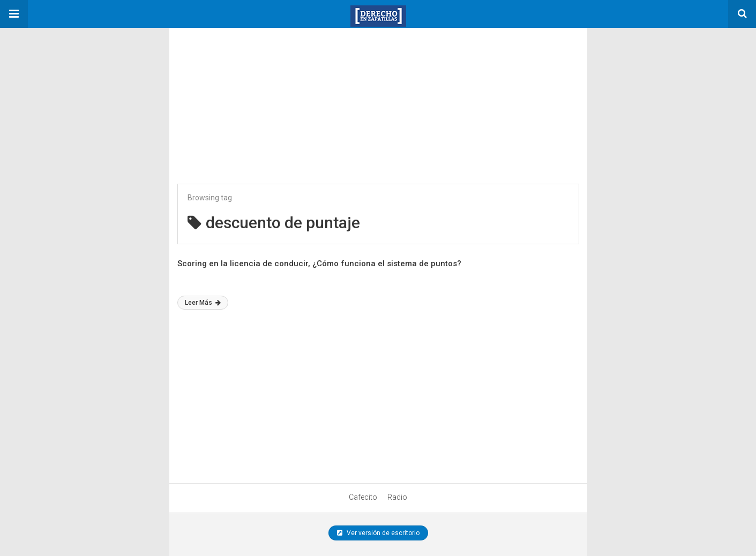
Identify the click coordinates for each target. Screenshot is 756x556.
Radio (397, 497)
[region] (250, 95)
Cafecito (363, 497)
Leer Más (203, 303)
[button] (14, 14)
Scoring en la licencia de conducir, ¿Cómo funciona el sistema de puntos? (319, 264)
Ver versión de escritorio (378, 533)
